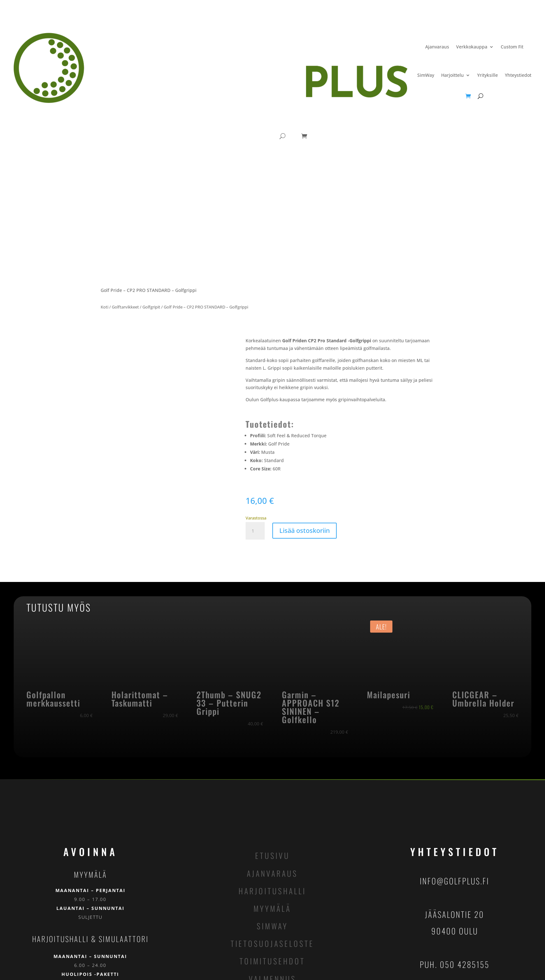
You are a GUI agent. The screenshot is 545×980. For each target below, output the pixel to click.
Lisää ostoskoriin (305, 530)
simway (272, 926)
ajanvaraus (272, 873)
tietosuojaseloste (272, 943)
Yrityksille (488, 75)
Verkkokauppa (472, 47)
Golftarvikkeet (125, 307)
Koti (104, 307)
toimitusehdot (272, 961)
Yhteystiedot (518, 75)
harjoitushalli (272, 891)
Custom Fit (512, 47)
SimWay (426, 75)
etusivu (272, 855)
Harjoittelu (452, 75)
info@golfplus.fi (455, 881)
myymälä (272, 908)
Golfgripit (151, 307)
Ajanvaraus (437, 47)
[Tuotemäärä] (255, 531)
